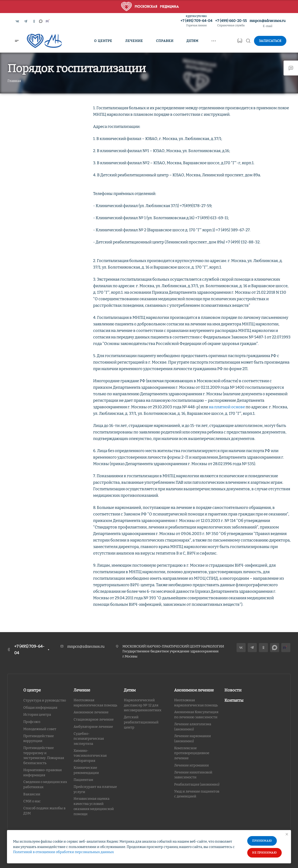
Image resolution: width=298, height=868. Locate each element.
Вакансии (32, 794)
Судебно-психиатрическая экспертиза (89, 739)
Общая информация (40, 708)
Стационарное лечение (94, 719)
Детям (130, 690)
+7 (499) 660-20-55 (231, 23)
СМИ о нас (32, 801)
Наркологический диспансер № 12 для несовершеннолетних (143, 705)
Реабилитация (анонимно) (197, 784)
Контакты (234, 700)
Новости (233, 690)
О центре (32, 690)
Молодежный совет (40, 729)
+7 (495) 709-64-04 (196, 23)
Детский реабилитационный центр (141, 722)
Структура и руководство (45, 700)
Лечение (82, 690)
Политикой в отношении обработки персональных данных (63, 852)
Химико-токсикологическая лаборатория (90, 756)
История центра (37, 715)
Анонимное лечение (91, 712)
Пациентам (83, 780)
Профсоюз (32, 722)
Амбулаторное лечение (93, 727)
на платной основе (227, 407)
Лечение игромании (191, 765)
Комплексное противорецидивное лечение (192, 753)
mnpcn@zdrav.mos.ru (268, 21)
